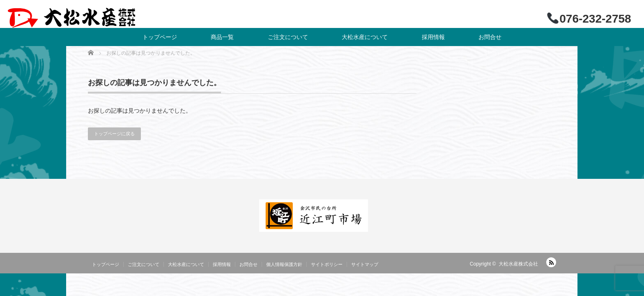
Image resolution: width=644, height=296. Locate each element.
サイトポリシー (327, 264)
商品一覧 (222, 37)
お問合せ (490, 37)
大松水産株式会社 (518, 264)
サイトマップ (365, 264)
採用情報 (433, 37)
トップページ (160, 37)
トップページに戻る (114, 134)
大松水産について (365, 37)
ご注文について (288, 37)
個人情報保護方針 (284, 264)
